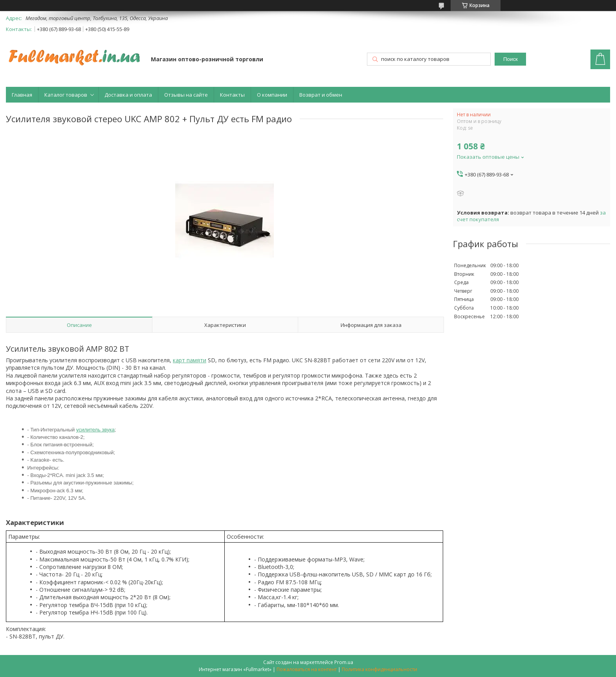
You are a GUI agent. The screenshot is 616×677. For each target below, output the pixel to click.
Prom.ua (344, 662)
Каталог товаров (66, 95)
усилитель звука (95, 430)
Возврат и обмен (321, 95)
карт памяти (190, 360)
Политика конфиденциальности (379, 669)
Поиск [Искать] (511, 59)
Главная (22, 95)
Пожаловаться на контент (307, 669)
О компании (272, 95)
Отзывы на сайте (186, 95)
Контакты (232, 95)
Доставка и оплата (128, 95)
